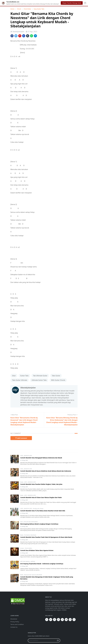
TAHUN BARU (28, 548)
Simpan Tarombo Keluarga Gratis (72, 3)
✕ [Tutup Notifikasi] (85, 3)
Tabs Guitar (56, 376)
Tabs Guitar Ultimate (20, 380)
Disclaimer (14, 619)
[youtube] (58, 620)
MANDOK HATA (28, 456)
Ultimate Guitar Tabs (39, 380)
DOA (22, 522)
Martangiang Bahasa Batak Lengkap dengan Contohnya (39, 524)
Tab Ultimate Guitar (40, 376)
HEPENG (33, 562)
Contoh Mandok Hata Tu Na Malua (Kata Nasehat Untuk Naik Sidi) (43, 511)
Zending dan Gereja (38, 509)
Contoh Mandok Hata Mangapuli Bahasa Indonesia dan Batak (41, 458)
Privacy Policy (15, 622)
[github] (74, 620)
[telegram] (47, 620)
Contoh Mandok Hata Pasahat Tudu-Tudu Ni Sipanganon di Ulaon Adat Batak (46, 537)
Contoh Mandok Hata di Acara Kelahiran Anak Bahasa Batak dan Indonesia (46, 471)
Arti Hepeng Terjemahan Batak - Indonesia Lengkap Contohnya (42, 564)
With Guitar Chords (58, 380)
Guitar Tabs (24, 376)
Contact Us (14, 627)
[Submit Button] (58, 640)
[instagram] (70, 620)
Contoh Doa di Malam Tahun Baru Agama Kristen (37, 550)
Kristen (22, 548)
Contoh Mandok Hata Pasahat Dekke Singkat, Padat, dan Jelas (41, 484)
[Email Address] (42, 640)
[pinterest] (55, 620)
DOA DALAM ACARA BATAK (31, 522)
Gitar (14, 376)
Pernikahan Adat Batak (30, 535)
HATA (22, 456)
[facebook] (62, 620)
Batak (22, 482)
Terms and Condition (17, 624)
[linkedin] (51, 620)
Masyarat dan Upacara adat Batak (33, 575)
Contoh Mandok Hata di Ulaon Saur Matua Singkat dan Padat (41, 497)
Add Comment (21, 438)
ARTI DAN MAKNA (25, 562)
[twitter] (66, 620)
